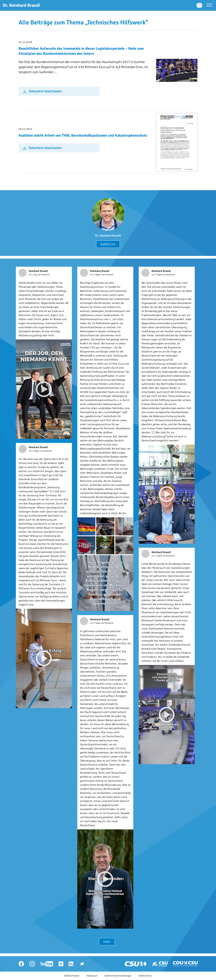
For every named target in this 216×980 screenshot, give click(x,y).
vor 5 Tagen (96, 623)
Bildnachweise (72, 976)
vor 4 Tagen (34, 451)
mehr (107, 942)
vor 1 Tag (33, 275)
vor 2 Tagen (96, 275)
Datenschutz (145, 976)
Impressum (92, 976)
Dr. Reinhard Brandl (108, 236)
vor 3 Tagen (157, 275)
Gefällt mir (108, 244)
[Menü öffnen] (209, 5)
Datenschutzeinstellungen (118, 976)
